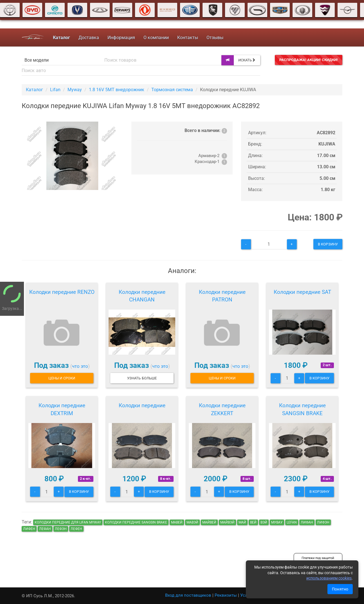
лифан (307, 522)
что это (80, 366)
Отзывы (215, 38)
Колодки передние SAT (302, 292)
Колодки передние (142, 405)
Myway (75, 90)
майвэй (227, 522)
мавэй (192, 522)
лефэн (61, 529)
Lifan (55, 90)
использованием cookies (329, 578)
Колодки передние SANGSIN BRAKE (302, 409)
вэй (264, 522)
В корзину (328, 244)
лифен (29, 529)
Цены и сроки (62, 378)
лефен (76, 529)
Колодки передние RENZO (62, 292)
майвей (209, 522)
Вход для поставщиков (188, 595)
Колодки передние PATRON (222, 296)
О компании (156, 38)
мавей (177, 522)
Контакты (188, 38)
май (242, 522)
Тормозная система (172, 90)
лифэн (323, 522)
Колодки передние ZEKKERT (222, 409)
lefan (292, 522)
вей (253, 522)
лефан (45, 529)
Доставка (89, 38)
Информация (121, 38)
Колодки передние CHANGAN (142, 296)
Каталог (34, 90)
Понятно (340, 589)
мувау (277, 522)
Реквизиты (226, 595)
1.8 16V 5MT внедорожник (117, 90)
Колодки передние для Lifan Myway (68, 522)
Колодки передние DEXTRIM (62, 409)
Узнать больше (142, 378)
